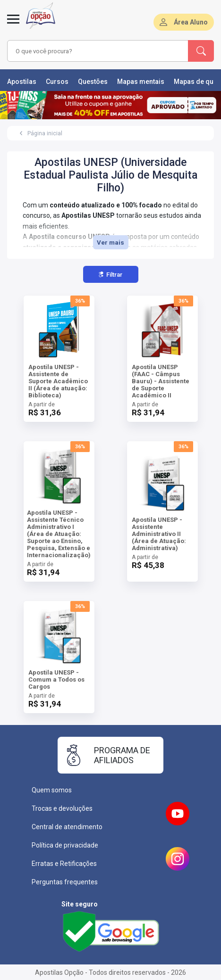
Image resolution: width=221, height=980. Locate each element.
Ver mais (110, 243)
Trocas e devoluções (62, 808)
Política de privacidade (65, 845)
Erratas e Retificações (64, 864)
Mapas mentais (141, 82)
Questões (93, 82)
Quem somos (52, 790)
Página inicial (45, 133)
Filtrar (110, 275)
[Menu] (13, 25)
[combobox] (95, 51)
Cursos (57, 82)
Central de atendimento (67, 827)
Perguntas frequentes (65, 882)
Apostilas (22, 82)
